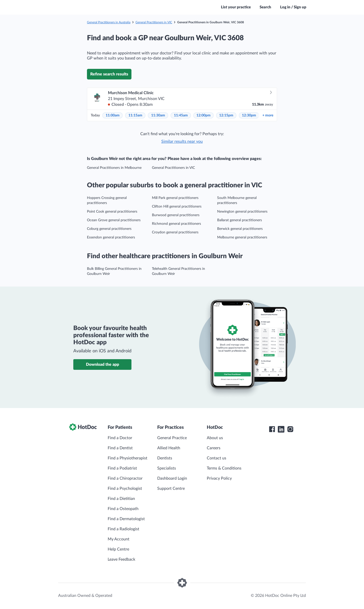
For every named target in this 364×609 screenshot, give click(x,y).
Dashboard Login (172, 478)
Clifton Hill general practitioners (177, 207)
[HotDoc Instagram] (290, 429)
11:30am (158, 115)
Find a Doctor (120, 438)
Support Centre (171, 489)
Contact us (217, 458)
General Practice (172, 438)
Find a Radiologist (123, 529)
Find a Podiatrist (122, 468)
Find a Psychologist (125, 489)
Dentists (165, 458)
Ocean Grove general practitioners (114, 220)
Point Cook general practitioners (112, 212)
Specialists (167, 468)
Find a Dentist (120, 448)
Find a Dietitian (121, 499)
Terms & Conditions (224, 468)
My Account (119, 539)
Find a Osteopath (123, 509)
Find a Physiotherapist (128, 458)
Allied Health (169, 448)
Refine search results (109, 74)
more (268, 115)
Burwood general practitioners (176, 215)
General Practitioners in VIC (154, 22)
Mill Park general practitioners (175, 198)
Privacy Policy (219, 478)
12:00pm (203, 115)
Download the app (103, 364)
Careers (214, 448)
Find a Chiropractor (125, 478)
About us (215, 438)
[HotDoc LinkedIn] (281, 429)
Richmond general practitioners (176, 224)
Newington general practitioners (242, 212)
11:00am (113, 115)
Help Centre (118, 549)
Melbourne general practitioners (242, 237)
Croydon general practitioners (175, 232)
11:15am (135, 115)
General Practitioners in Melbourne (114, 168)
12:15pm (226, 115)
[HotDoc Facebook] (272, 429)
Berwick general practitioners (240, 229)
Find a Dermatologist (126, 519)
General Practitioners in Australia (109, 22)
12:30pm (249, 115)
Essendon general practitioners (111, 237)
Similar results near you (182, 141)
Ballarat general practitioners (240, 220)
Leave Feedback (121, 559)
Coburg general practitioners (109, 229)
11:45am (181, 115)
